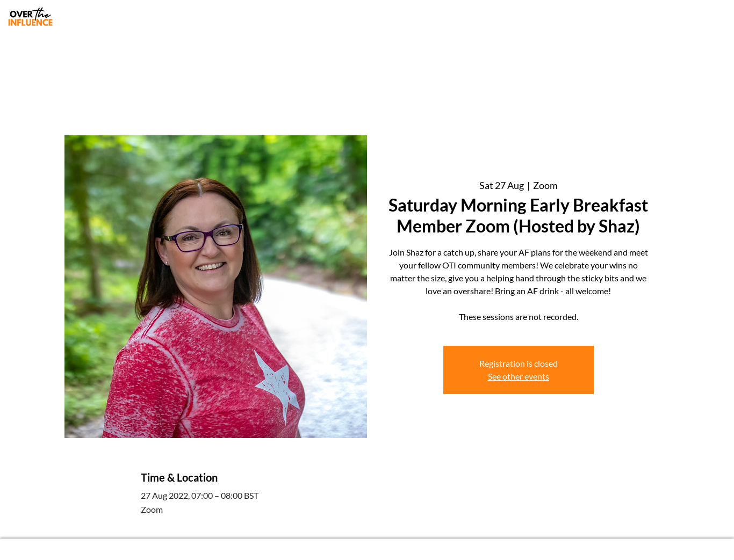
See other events (519, 376)
